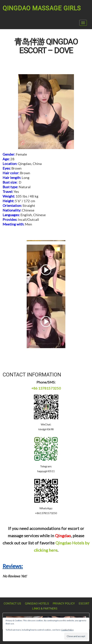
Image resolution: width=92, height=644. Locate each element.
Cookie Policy (67, 630)
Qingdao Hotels (37, 604)
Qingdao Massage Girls (42, 8)
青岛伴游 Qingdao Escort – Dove (46, 46)
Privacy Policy (64, 604)
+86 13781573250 (46, 388)
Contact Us (12, 604)
